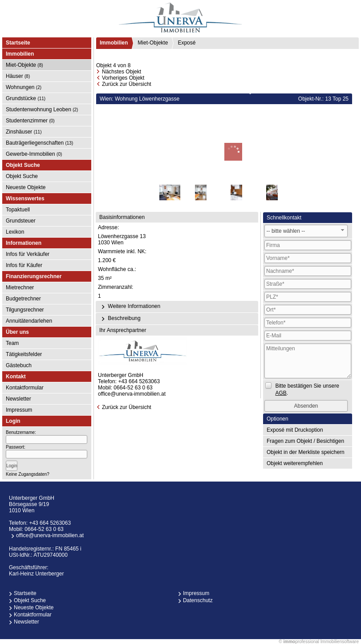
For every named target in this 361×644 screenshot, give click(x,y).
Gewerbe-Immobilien (34, 154)
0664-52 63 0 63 (133, 388)
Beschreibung (120, 319)
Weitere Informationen (130, 307)
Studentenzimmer (30, 121)
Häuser (18, 76)
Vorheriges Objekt (123, 78)
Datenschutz (198, 600)
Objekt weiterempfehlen (295, 463)
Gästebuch (19, 365)
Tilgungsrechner (25, 310)
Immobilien (114, 43)
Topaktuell (18, 210)
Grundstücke (26, 98)
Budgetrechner (23, 299)
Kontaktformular (25, 388)
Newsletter (18, 399)
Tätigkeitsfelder (24, 354)
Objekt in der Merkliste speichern (306, 452)
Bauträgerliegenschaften (39, 143)
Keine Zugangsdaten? (28, 474)
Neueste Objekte (26, 187)
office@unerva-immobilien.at (132, 394)
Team (12, 343)
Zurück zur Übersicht (127, 84)
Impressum (19, 410)
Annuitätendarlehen (29, 321)
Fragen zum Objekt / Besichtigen (305, 441)
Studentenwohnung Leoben (42, 109)
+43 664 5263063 (139, 381)
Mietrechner (20, 288)
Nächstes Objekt (122, 72)
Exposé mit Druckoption (295, 430)
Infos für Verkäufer (28, 254)
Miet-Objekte (24, 65)
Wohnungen (24, 87)
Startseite (18, 43)
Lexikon (15, 232)
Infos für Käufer (24, 265)
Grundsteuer (21, 221)
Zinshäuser (24, 132)
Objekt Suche (22, 176)
